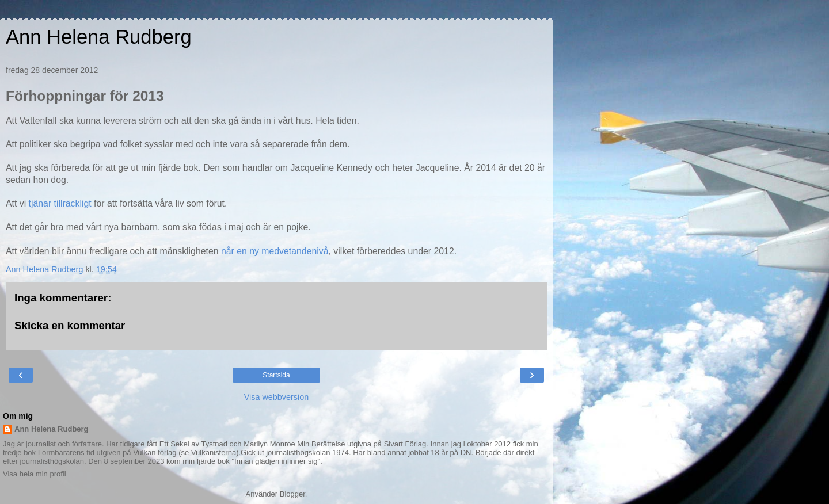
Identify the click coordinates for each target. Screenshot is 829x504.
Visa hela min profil (35, 474)
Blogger (292, 494)
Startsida (276, 375)
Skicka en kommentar (70, 325)
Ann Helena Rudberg (99, 37)
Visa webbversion (277, 397)
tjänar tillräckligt (58, 203)
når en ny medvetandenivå (275, 251)
